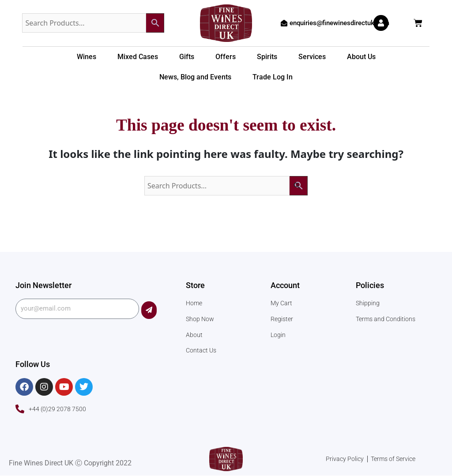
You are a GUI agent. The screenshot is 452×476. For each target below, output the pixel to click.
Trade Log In (273, 77)
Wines (87, 57)
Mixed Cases (138, 57)
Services (312, 57)
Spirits (267, 57)
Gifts (187, 57)
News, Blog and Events (195, 77)
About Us (361, 57)
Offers (226, 57)
